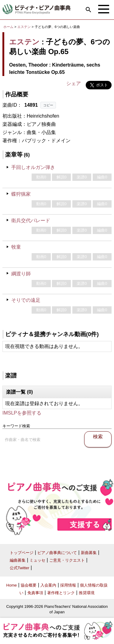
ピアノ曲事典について (57, 553)
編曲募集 (18, 560)
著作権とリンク (61, 593)
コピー (48, 105)
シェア (74, 83)
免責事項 (35, 593)
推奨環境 (87, 593)
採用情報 (68, 585)
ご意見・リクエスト (67, 560)
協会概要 (29, 585)
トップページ (22, 553)
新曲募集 (89, 553)
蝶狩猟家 (21, 194)
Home (12, 585)
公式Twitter (19, 568)
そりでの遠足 (26, 300)
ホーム (8, 27)
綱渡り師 (21, 274)
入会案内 (48, 585)
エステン (24, 27)
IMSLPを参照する (22, 413)
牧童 (16, 247)
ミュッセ (37, 560)
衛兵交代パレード (31, 220)
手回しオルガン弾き (33, 167)
